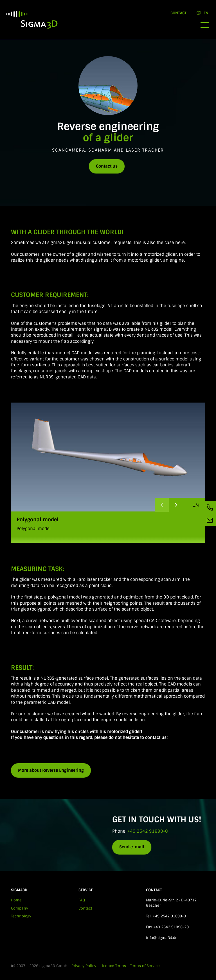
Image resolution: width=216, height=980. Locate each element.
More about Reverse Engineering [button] (51, 770)
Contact (178, 13)
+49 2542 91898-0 (148, 831)
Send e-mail (132, 847)
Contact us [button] (107, 166)
